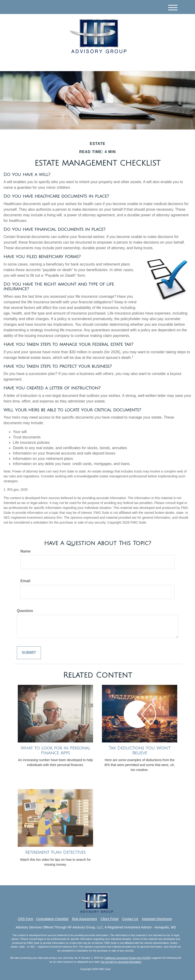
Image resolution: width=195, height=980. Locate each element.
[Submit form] (29, 653)
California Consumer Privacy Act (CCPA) (128, 958)
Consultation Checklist (52, 919)
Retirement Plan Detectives (55, 852)
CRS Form (25, 919)
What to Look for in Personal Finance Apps (55, 751)
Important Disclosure (157, 919)
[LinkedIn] (53, 64)
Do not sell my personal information (121, 962)
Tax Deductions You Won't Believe (140, 751)
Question (25, 611)
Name (25, 551)
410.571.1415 (138, 63)
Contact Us (130, 919)
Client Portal (109, 919)
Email (25, 581)
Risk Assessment (85, 919)
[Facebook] (59, 64)
